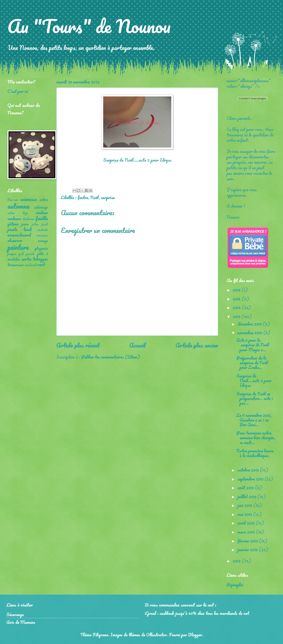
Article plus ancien (197, 345)
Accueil (138, 345)
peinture (18, 247)
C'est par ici (18, 91)
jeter (35, 224)
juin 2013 (245, 505)
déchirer (29, 219)
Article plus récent (78, 345)
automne (18, 206)
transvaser (16, 265)
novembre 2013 (250, 333)
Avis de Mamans (21, 622)
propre (12, 254)
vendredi (31, 265)
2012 (237, 561)
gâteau (13, 224)
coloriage (41, 207)
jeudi (45, 224)
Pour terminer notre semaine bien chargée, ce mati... (256, 437)
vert (41, 264)
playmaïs (41, 248)
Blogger (195, 635)
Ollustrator (156, 635)
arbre (44, 199)
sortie (26, 259)
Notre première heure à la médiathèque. (255, 453)
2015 (237, 299)
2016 (237, 290)
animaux (29, 199)
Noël (95, 197)
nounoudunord (19, 235)
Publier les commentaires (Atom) (111, 357)
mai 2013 (245, 514)
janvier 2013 (248, 549)
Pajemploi (235, 585)
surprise (108, 197)
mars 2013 (247, 532)
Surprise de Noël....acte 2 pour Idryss (254, 380)
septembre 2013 (251, 479)
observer (15, 240)
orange (43, 241)
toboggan (40, 259)
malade (43, 230)
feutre (83, 197)
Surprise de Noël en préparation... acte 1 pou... (255, 398)
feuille (42, 218)
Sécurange (15, 614)
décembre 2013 (250, 324)
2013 (237, 316)
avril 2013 (247, 523)
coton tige (18, 213)
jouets (12, 229)
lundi (28, 229)
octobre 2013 (249, 470)
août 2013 (246, 488)
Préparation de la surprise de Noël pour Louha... (252, 363)
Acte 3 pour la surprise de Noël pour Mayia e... (253, 345)
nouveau (42, 235)
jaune (25, 224)
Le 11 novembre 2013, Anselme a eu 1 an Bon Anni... (254, 420)
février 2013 (248, 541)
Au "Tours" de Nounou (89, 26)
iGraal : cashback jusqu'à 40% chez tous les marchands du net (197, 613)
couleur (42, 212)
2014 (237, 307)
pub (21, 254)
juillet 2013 (247, 496)
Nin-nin (13, 200)
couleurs (14, 218)
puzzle (30, 254)
